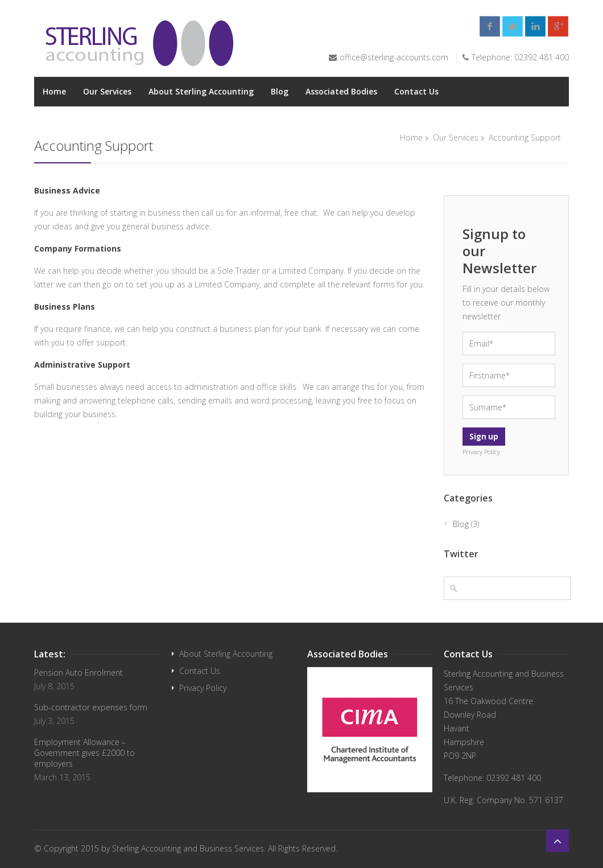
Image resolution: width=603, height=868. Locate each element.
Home (54, 91)
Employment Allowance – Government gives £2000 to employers (84, 753)
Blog (280, 91)
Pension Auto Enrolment (79, 672)
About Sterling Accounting (201, 91)
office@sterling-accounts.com (394, 57)
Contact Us (416, 91)
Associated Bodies (341, 91)
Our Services (107, 91)
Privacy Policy (203, 688)
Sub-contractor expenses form (91, 707)
